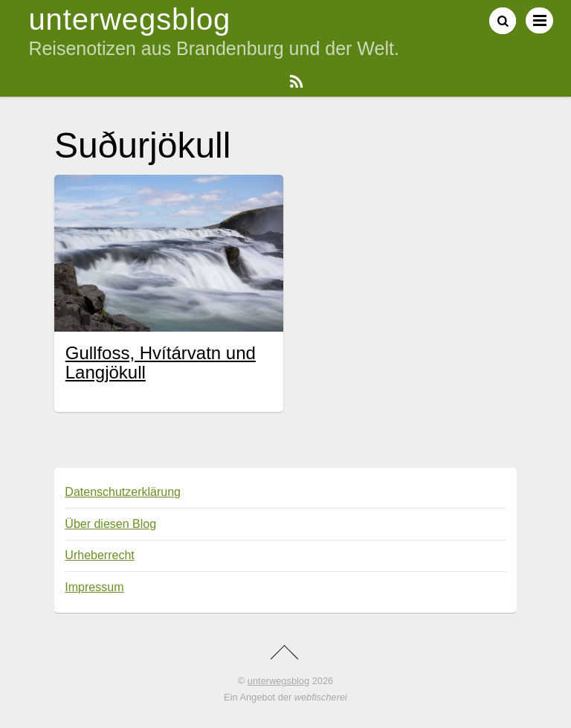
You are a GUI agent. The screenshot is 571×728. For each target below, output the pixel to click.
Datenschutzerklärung (123, 492)
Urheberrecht (99, 555)
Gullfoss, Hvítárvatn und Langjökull (161, 363)
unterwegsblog (278, 681)
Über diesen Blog (110, 524)
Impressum (94, 587)
